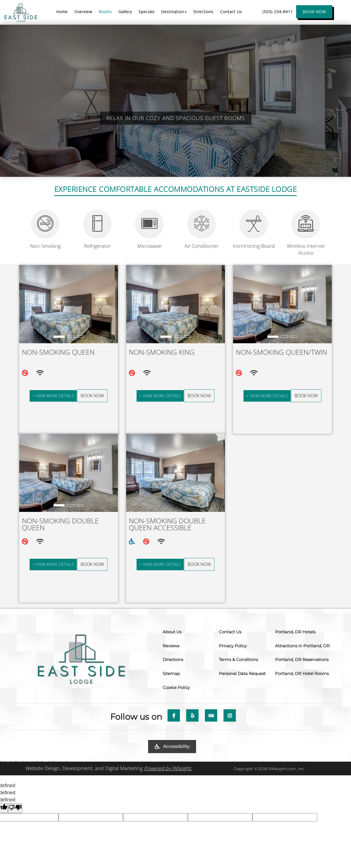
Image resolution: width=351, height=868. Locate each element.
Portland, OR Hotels (295, 632)
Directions (173, 659)
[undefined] (15, 808)
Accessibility (172, 746)
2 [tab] (71, 337)
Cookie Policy (176, 687)
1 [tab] (59, 337)
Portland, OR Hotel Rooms (302, 673)
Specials (147, 12)
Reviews (171, 646)
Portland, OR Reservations (302, 659)
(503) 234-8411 (278, 12)
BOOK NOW (314, 12)
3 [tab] (80, 337)
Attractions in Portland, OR (302, 646)
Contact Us (230, 632)
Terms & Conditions (238, 659)
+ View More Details (53, 396)
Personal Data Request (242, 673)
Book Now (92, 396)
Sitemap (171, 673)
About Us (172, 632)
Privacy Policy (233, 646)
